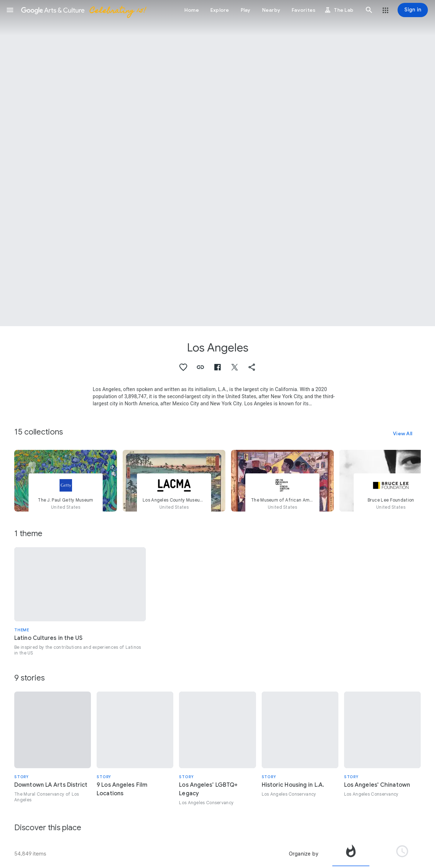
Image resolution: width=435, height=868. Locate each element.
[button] (10, 10)
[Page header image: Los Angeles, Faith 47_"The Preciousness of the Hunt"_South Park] (217, 163)
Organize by (303, 854)
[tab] (351, 854)
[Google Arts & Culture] (83, 10)
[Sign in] (413, 10)
